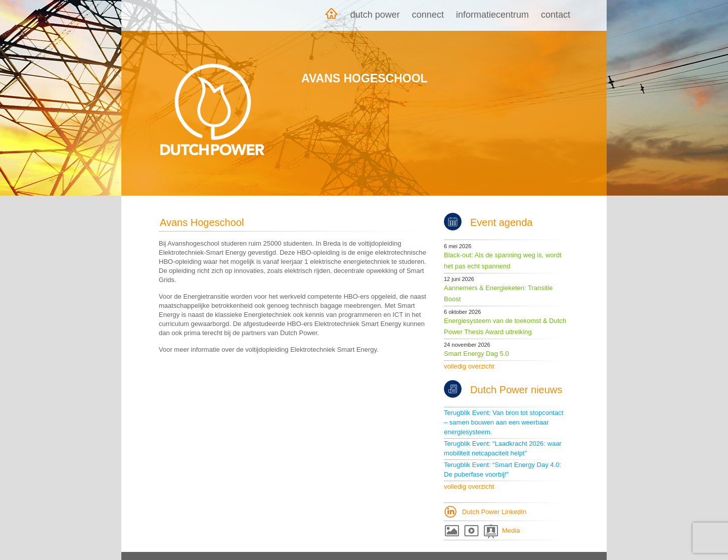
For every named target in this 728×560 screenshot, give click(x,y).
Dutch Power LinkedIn (494, 512)
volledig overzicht (469, 366)
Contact (556, 15)
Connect (428, 15)
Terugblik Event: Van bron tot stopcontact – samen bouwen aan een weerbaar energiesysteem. (504, 422)
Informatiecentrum (492, 15)
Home (331, 15)
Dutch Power (375, 15)
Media (511, 530)
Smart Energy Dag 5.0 (476, 354)
